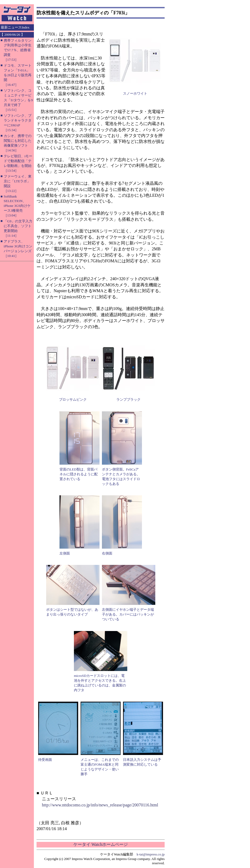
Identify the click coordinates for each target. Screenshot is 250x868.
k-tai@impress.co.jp (151, 854)
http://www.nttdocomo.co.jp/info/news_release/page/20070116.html (100, 805)
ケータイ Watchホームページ (101, 844)
